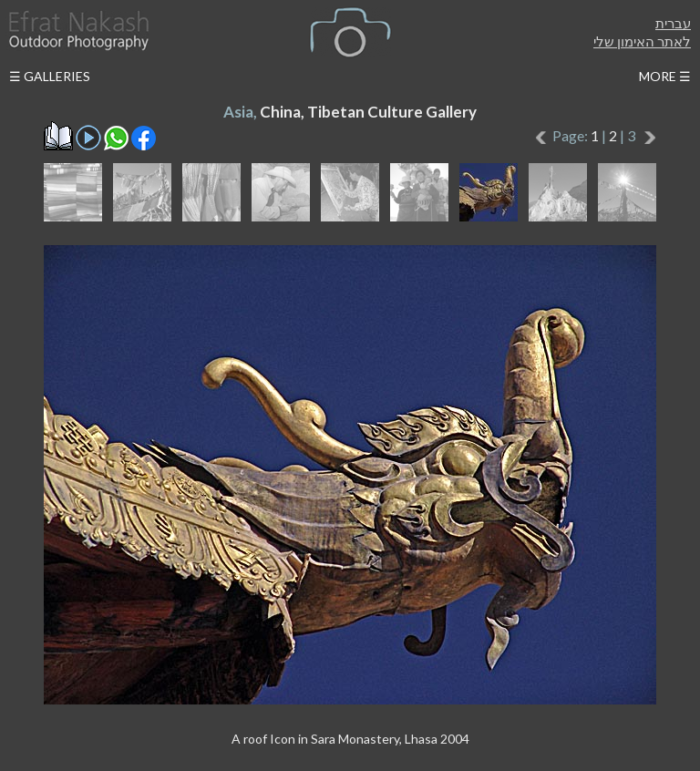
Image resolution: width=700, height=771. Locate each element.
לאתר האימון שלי (642, 41)
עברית (673, 23)
